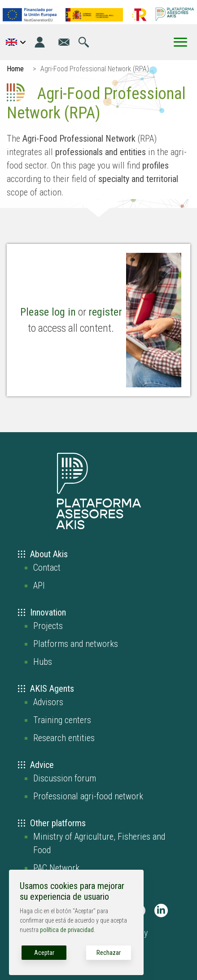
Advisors (48, 702)
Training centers (62, 720)
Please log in (48, 312)
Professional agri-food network (88, 796)
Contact (47, 568)
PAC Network (56, 868)
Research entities (64, 738)
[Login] (40, 42)
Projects (48, 626)
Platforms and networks (76, 644)
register (105, 312)
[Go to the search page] (84, 42)
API (39, 585)
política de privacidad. (68, 930)
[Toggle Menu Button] (180, 42)
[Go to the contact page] (64, 42)
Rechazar (109, 953)
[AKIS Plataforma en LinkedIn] (161, 911)
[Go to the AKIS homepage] (175, 14)
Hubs (43, 662)
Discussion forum (65, 778)
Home (15, 69)
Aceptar (44, 953)
